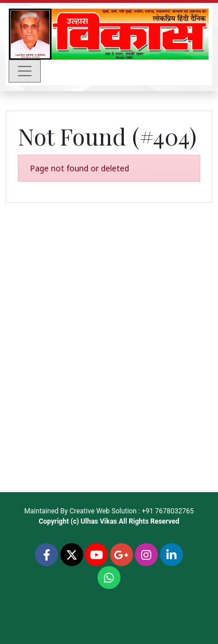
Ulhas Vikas (99, 521)
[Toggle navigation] (25, 71)
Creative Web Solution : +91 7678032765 (132, 511)
